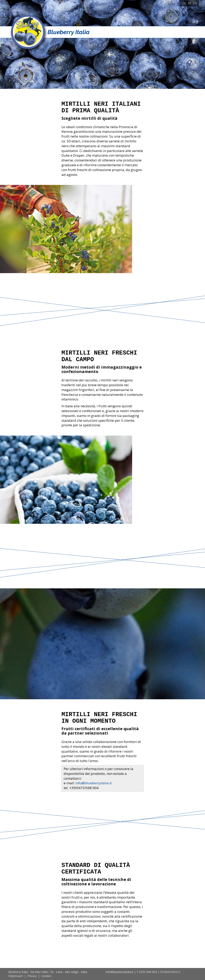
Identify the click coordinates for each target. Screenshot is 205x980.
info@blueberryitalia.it (94, 783)
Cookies (46, 976)
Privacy (32, 976)
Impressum (16, 976)
